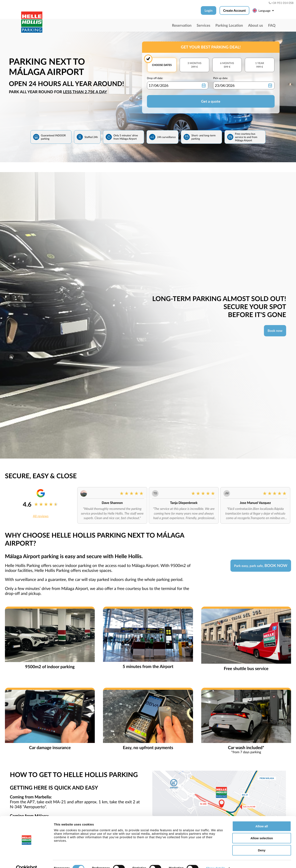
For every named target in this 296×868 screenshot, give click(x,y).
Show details (216, 860)
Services (203, 25)
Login (209, 11)
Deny (262, 842)
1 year (260, 65)
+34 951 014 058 (281, 3)
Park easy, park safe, (261, 566)
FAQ (272, 25)
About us (256, 25)
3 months (194, 65)
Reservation (182, 25)
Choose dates (162, 65)
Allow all (262, 818)
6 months (227, 65)
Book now (275, 331)
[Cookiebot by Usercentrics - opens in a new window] (27, 860)
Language (264, 10)
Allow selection (262, 830)
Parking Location (229, 25)
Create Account (235, 11)
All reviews (41, 516)
